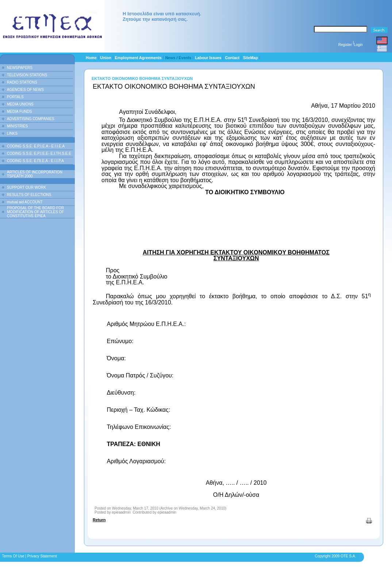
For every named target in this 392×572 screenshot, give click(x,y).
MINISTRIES (17, 126)
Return (99, 520)
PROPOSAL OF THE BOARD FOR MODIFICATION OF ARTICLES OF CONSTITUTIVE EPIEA (35, 212)
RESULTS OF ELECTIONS (29, 195)
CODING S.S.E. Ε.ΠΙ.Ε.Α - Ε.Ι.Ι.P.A (35, 161)
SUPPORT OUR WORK (26, 187)
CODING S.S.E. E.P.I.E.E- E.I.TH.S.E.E (39, 153)
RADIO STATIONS (22, 82)
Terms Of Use (13, 556)
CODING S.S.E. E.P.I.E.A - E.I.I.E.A (36, 146)
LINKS (12, 133)
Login (358, 45)
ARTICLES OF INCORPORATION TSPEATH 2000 (35, 174)
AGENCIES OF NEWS (25, 90)
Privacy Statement (42, 556)
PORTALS (15, 97)
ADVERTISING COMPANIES (31, 119)
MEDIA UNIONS (20, 104)
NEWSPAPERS (20, 68)
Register (345, 45)
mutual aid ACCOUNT (25, 202)
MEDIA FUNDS (19, 112)
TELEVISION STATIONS (27, 75)
